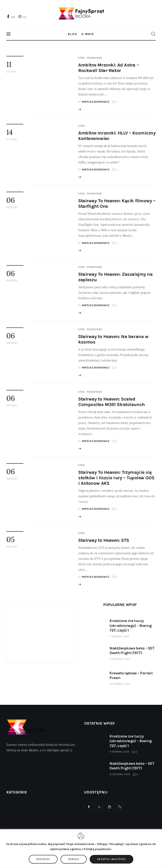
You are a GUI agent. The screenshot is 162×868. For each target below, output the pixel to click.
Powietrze (94, 58)
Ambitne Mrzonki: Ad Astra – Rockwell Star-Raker (109, 68)
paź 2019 (12, 207)
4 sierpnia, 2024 (119, 636)
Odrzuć (74, 859)
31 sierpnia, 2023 (120, 684)
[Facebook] (11, 17)
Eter (82, 58)
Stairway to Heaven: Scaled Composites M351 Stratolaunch (112, 402)
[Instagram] (23, 17)
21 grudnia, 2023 (120, 659)
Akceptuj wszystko (111, 859)
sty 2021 (12, 139)
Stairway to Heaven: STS (104, 540)
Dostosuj (43, 859)
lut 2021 (11, 72)
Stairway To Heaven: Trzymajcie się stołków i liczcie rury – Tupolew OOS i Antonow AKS (116, 478)
